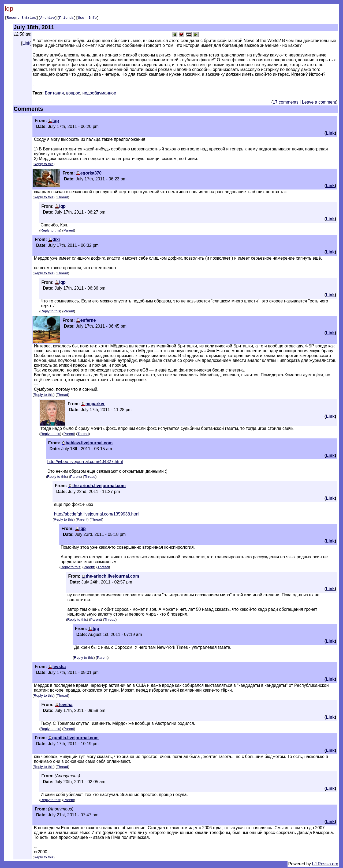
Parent (69, 231)
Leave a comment (319, 103)
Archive (48, 18)
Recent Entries (21, 18)
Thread (62, 198)
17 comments (286, 103)
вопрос (73, 94)
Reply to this (44, 165)
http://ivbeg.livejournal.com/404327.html (85, 462)
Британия (54, 94)
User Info (87, 18)
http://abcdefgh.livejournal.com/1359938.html (96, 515)
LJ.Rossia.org (325, 865)
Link (26, 44)
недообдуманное (99, 94)
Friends (67, 18)
